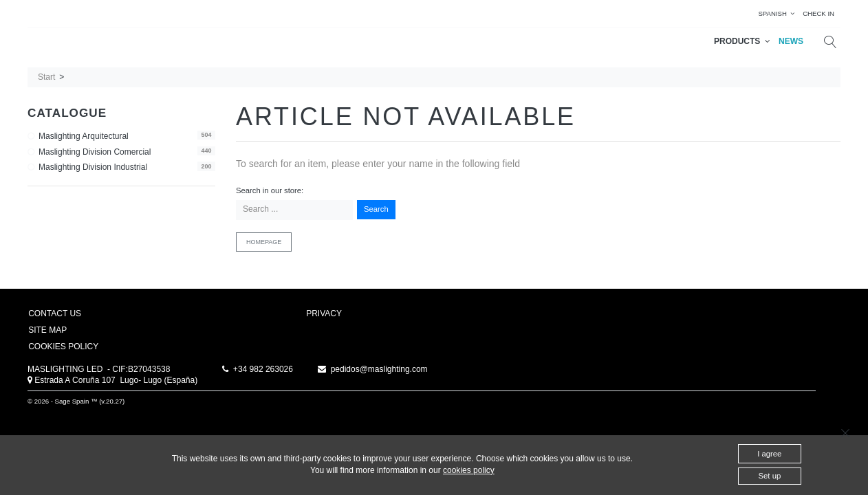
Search (376, 209)
